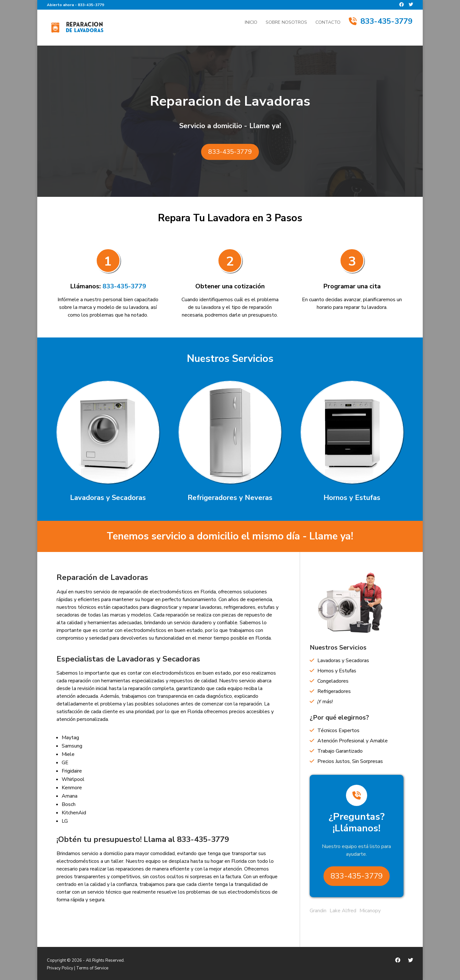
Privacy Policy (60, 968)
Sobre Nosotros (286, 23)
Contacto (328, 23)
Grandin (318, 911)
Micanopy (370, 911)
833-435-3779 (91, 5)
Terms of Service (92, 968)
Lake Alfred (343, 911)
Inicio (251, 23)
